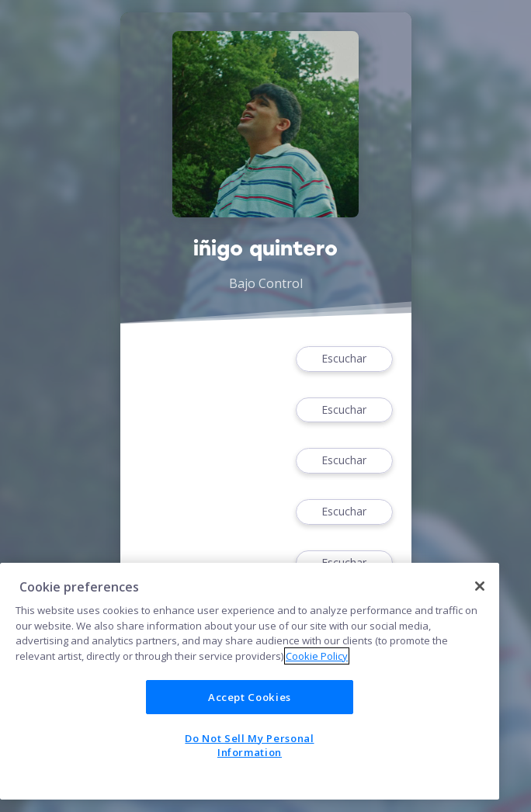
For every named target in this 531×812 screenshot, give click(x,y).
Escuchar (344, 359)
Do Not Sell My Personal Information (249, 745)
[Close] (480, 586)
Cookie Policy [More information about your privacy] (317, 656)
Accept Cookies (250, 697)
